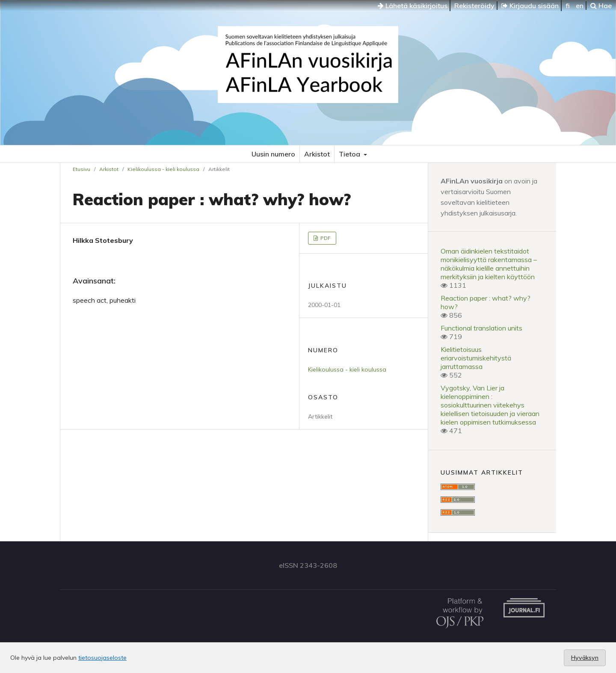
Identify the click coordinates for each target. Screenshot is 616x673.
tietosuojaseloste (102, 658)
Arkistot (317, 154)
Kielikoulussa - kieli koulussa (163, 169)
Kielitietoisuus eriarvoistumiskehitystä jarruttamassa (476, 358)
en (580, 6)
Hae (601, 6)
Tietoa (350, 154)
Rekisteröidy (474, 6)
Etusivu (81, 169)
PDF (325, 238)
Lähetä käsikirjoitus (413, 6)
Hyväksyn (585, 658)
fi (568, 6)
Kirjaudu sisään (530, 6)
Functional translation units (481, 328)
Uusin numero (273, 154)
